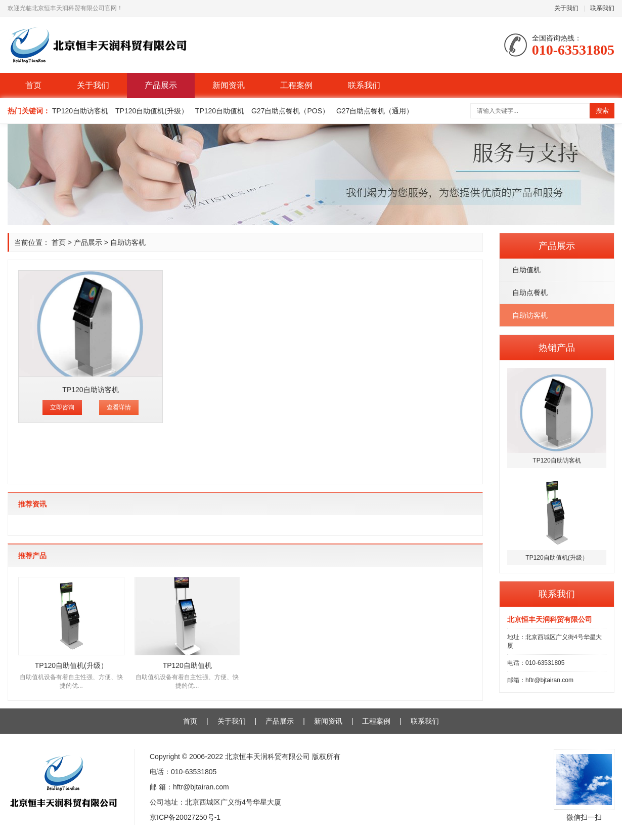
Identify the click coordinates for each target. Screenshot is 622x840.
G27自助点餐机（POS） (290, 111)
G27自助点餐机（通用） (375, 111)
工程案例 (296, 85)
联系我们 (602, 8)
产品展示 (161, 85)
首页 (33, 85)
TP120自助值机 (220, 111)
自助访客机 (530, 315)
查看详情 (119, 407)
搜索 (602, 111)
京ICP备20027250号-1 (185, 817)
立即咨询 (62, 407)
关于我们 (566, 8)
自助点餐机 (530, 292)
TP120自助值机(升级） (152, 111)
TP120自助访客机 (80, 111)
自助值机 (526, 270)
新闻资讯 (229, 85)
